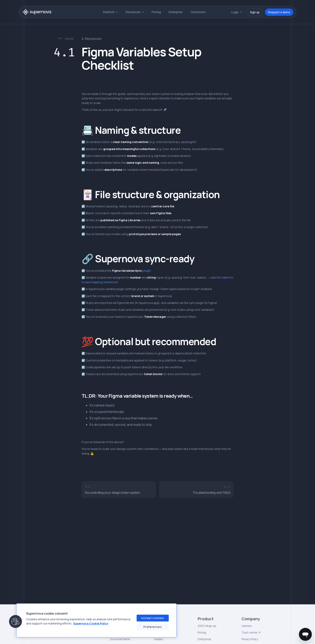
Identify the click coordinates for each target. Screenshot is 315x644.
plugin (131, 271)
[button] (110, 12)
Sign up (255, 12)
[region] (96, 620)
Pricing (156, 12)
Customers (198, 12)
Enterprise (176, 12)
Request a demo (279, 12)
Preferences (153, 627)
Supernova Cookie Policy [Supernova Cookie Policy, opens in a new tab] (91, 623)
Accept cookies (153, 618)
